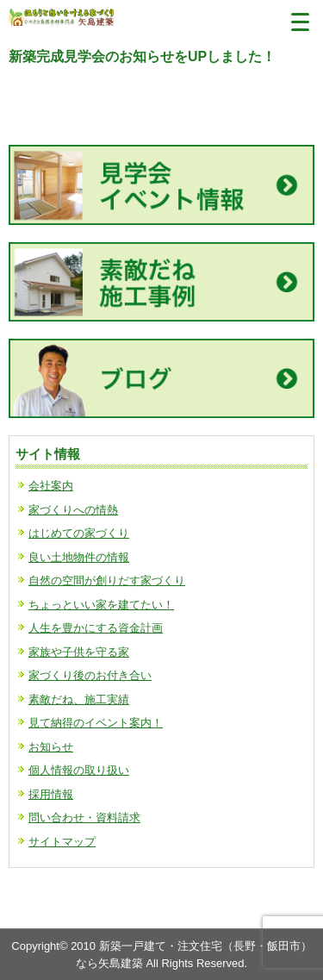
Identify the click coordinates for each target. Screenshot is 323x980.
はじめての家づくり (79, 533)
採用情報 (51, 794)
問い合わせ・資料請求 (84, 818)
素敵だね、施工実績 (79, 699)
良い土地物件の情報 (79, 557)
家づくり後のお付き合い (90, 675)
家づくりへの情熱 (73, 510)
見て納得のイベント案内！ (96, 723)
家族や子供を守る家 (79, 652)
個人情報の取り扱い (79, 770)
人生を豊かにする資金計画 (96, 628)
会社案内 (51, 486)
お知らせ (51, 747)
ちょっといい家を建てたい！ (101, 605)
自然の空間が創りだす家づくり (107, 581)
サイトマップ (62, 842)
